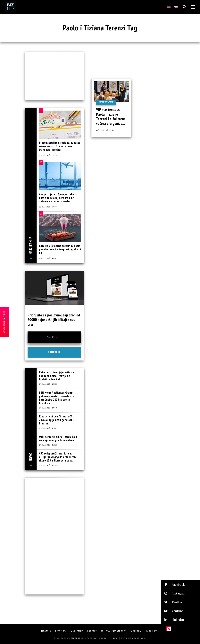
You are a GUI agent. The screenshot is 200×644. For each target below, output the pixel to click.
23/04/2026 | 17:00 (48, 428)
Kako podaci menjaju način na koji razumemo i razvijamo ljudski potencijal (56, 376)
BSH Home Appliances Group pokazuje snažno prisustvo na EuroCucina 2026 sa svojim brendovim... (57, 398)
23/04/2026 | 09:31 (48, 155)
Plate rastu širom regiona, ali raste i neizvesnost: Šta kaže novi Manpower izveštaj (60, 146)
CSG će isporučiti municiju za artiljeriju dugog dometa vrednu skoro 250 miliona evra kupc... (58, 457)
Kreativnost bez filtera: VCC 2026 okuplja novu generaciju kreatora (57, 420)
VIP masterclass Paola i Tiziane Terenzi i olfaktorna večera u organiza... (111, 116)
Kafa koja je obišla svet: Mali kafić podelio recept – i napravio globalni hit (60, 249)
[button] (180, 585)
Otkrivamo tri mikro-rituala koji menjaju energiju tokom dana (58, 438)
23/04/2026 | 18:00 (48, 384)
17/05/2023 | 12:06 (105, 130)
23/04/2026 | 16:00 (48, 465)
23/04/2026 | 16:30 (48, 445)
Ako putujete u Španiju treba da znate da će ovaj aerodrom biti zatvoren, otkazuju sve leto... (58, 198)
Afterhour (106, 102)
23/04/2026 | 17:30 (48, 407)
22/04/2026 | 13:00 (48, 258)
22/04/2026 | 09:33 (48, 206)
